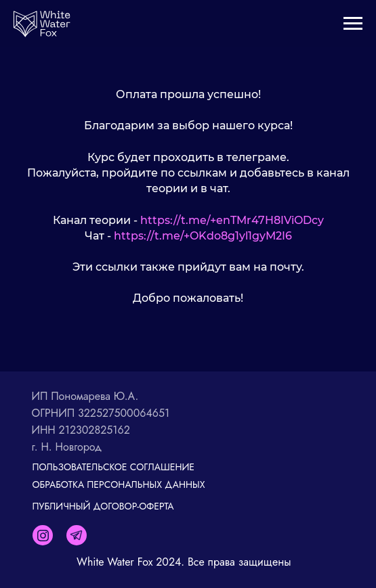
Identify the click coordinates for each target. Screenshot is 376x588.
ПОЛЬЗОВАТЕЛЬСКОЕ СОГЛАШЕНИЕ (113, 467)
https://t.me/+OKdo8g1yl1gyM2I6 (203, 236)
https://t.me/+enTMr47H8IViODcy (232, 220)
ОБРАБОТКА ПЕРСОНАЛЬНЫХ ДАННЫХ (119, 484)
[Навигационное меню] (353, 24)
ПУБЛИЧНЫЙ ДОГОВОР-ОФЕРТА (103, 506)
